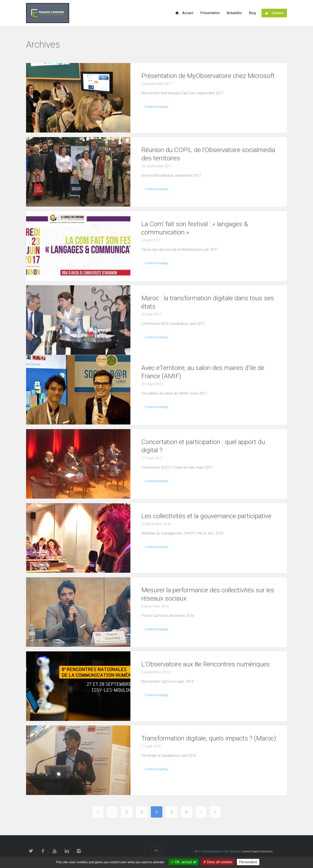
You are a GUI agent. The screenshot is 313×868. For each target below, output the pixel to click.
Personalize (248, 862)
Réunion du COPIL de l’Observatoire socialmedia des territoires (208, 154)
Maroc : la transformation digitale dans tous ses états (208, 302)
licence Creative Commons (258, 851)
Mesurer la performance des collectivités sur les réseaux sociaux (208, 594)
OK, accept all (184, 862)
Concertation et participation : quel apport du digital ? (203, 446)
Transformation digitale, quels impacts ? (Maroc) (209, 738)
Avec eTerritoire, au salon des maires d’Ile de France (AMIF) (203, 372)
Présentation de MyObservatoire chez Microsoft (208, 76)
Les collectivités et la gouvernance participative (206, 516)
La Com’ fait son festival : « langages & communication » (195, 228)
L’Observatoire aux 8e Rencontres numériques (206, 664)
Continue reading (156, 107)
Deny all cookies (218, 862)
